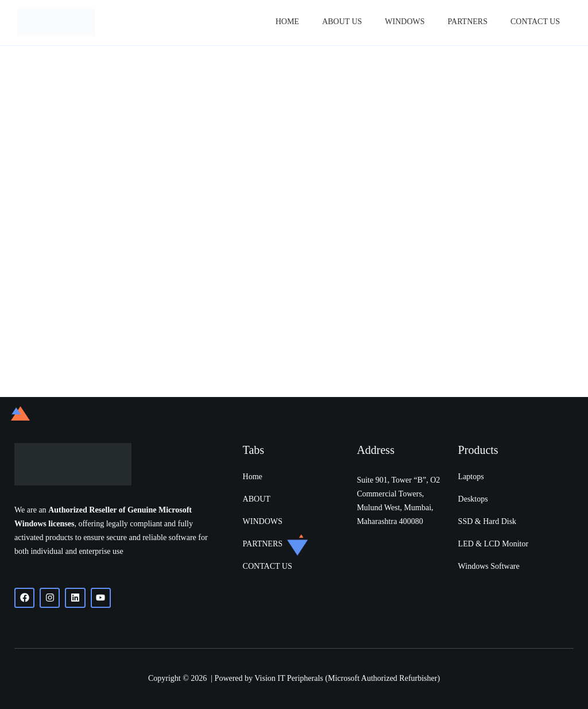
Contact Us (535, 22)
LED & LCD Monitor (494, 544)
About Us (342, 22)
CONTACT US (268, 566)
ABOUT (257, 499)
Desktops (473, 499)
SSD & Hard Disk (488, 521)
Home (287, 22)
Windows (405, 22)
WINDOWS (263, 521)
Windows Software (489, 566)
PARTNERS (468, 22)
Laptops (471, 477)
